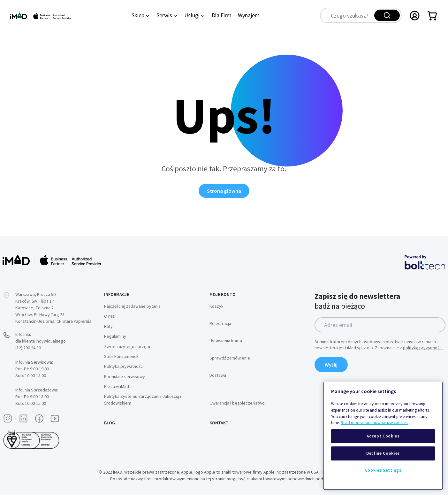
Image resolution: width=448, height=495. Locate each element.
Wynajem (249, 15)
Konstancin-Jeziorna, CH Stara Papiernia (53, 321)
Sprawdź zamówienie (230, 358)
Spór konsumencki (122, 356)
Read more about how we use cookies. (374, 423)
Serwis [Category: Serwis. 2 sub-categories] (167, 15)
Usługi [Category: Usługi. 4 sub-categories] (195, 15)
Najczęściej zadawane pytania (132, 306)
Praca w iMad (117, 386)
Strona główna (224, 191)
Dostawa (218, 375)
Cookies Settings (383, 470)
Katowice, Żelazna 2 (34, 308)
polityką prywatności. (423, 348)
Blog (110, 423)
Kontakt (219, 423)
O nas (110, 316)
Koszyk (216, 306)
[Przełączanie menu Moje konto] (415, 15)
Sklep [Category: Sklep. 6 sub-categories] (141, 15)
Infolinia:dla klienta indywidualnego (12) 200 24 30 (41, 341)
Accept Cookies (383, 436)
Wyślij (331, 365)
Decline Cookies (383, 453)
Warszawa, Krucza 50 (35, 294)
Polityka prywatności (124, 366)
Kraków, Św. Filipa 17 (35, 301)
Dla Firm (222, 15)
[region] (383, 436)
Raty (108, 326)
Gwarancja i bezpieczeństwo (237, 403)
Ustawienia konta (226, 341)
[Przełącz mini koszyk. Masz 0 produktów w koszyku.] (433, 15)
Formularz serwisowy (125, 376)
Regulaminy (115, 336)
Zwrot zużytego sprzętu (127, 346)
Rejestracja (220, 323)
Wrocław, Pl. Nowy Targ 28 (40, 314)
